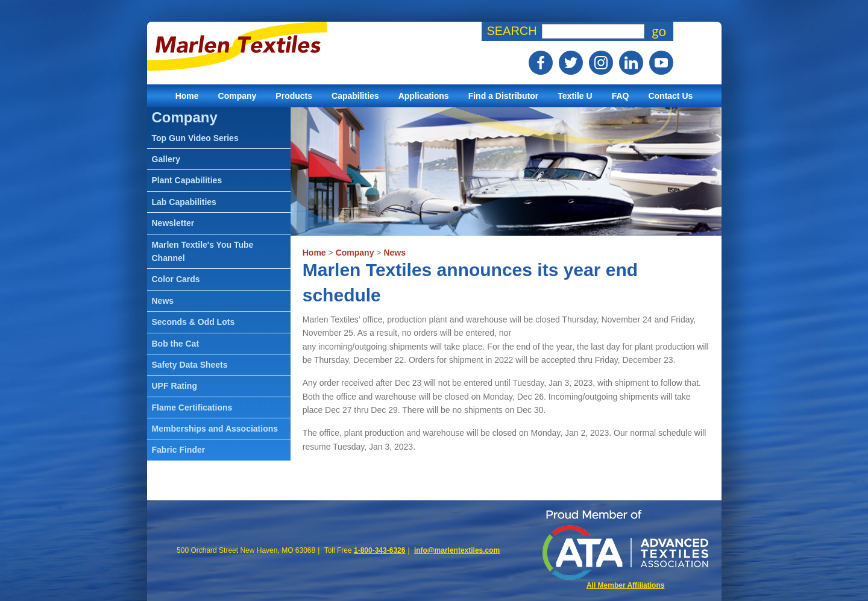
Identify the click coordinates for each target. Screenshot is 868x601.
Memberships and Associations (215, 429)
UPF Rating (175, 386)
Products (294, 96)
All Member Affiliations (626, 585)
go (659, 31)
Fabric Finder (179, 450)
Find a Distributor (504, 96)
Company (237, 96)
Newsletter (173, 223)
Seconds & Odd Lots (193, 322)
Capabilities (355, 96)
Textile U (575, 96)
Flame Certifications (192, 407)
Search (511, 31)
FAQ (621, 96)
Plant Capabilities (187, 180)
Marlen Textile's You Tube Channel (203, 251)
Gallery (166, 159)
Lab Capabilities (184, 202)
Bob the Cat (176, 344)
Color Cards (176, 279)
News (395, 253)
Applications (424, 96)
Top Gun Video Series (195, 138)
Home (187, 96)
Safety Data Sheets (190, 365)
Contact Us (670, 96)
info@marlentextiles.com (457, 550)
